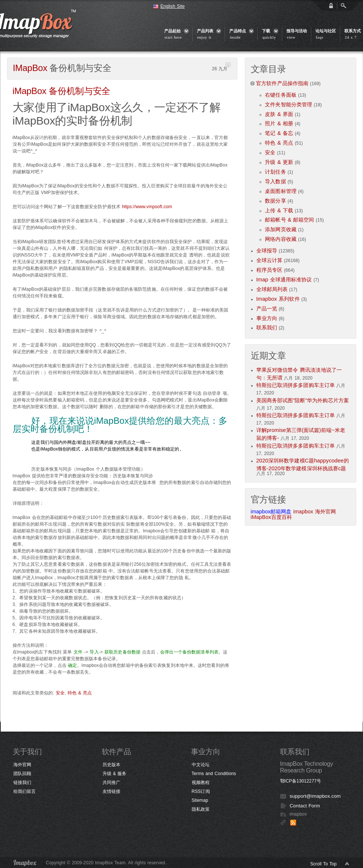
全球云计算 (270, 260)
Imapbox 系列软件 (278, 299)
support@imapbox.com (315, 796)
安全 (60, 693)
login (331, 6)
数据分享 (275, 201)
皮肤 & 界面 (279, 114)
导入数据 (275, 181)
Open (343, 6)
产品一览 (267, 309)
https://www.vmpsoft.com (147, 207)
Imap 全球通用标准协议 (284, 280)
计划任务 (275, 172)
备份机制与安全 (62, 91)
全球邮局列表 (272, 289)
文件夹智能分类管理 (289, 104)
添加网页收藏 (281, 229)
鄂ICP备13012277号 (301, 781)
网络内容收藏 (281, 239)
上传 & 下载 (279, 210)
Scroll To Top (323, 864)
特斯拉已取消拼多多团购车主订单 (296, 385)
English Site (173, 6)
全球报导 (267, 251)
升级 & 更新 (279, 162)
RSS (293, 823)
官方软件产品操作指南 (282, 83)
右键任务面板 (281, 95)
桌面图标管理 (281, 191)
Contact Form (305, 806)
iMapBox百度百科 (272, 517)
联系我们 (267, 327)
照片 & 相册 (279, 123)
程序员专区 (270, 270)
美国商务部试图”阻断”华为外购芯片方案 (303, 400)
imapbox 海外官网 (315, 512)
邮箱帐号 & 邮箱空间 (289, 220)
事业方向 (267, 318)
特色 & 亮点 (80, 693)
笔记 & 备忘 (279, 133)
